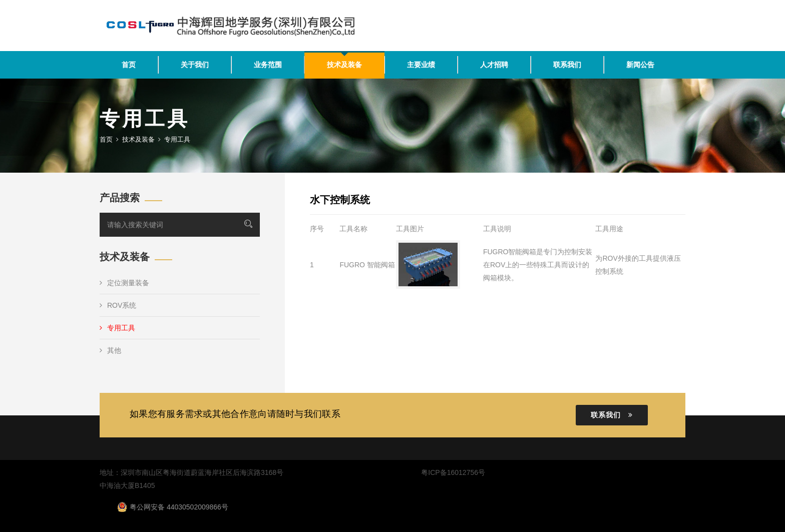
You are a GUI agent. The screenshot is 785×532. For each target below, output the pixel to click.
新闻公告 (640, 65)
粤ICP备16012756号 (453, 472)
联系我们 (567, 65)
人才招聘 (494, 65)
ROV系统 (118, 305)
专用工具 (117, 328)
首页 (129, 65)
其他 (110, 350)
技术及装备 (344, 65)
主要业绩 (421, 65)
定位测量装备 (124, 283)
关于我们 (195, 65)
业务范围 (268, 65)
